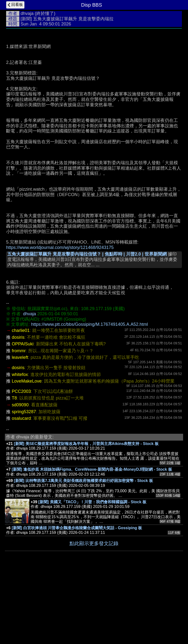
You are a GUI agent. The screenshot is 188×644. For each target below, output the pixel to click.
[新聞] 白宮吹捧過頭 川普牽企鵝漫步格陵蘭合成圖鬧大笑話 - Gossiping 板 (77, 601)
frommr (19, 424)
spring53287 (24, 485)
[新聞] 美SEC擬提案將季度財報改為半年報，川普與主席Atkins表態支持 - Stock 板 (86, 517)
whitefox (20, 448)
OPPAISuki (23, 417)
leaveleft (20, 431)
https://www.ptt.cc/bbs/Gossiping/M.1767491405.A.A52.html (89, 398)
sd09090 (20, 478)
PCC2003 (21, 465)
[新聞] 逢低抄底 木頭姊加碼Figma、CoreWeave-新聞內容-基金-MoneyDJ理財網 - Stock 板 (92, 543)
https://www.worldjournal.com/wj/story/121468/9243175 (60, 321)
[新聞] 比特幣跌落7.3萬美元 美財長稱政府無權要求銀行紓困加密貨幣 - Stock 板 (83, 554)
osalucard (21, 492)
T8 (14, 471)
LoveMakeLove (27, 455)
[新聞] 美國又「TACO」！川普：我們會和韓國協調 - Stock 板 (92, 575)
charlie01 (21, 404)
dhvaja (27, 13)
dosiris (18, 411)
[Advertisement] (94, 68)
